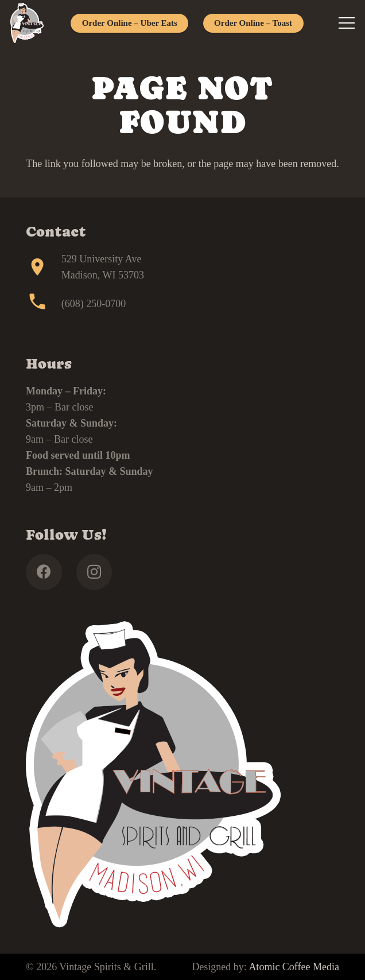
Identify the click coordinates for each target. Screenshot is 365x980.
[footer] (27, 23)
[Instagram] (94, 572)
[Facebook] (44, 572)
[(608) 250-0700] (44, 304)
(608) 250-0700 (94, 304)
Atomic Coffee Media (294, 967)
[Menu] (347, 23)
